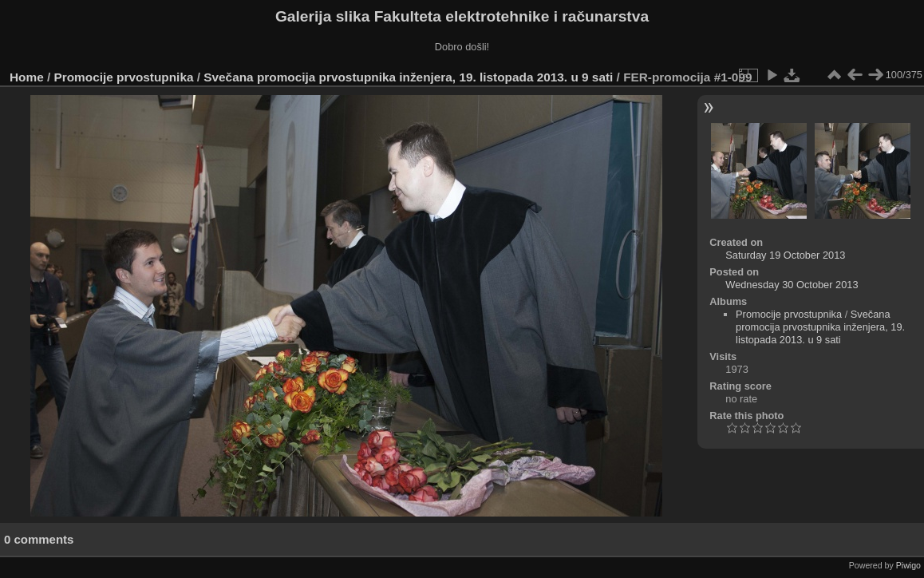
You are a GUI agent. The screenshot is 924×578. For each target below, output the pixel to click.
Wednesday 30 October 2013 (792, 285)
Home (27, 77)
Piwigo (908, 565)
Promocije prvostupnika (124, 77)
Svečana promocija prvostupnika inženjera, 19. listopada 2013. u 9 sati (408, 77)
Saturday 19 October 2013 (785, 255)
